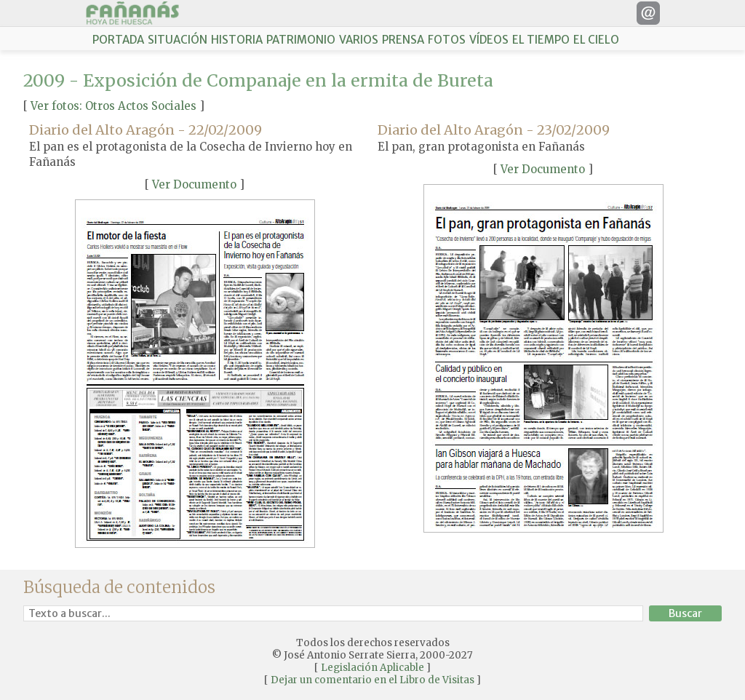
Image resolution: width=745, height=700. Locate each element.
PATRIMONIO (301, 40)
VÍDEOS (489, 40)
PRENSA (403, 40)
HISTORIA (237, 40)
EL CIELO (596, 40)
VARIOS (359, 40)
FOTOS (447, 40)
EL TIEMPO (541, 40)
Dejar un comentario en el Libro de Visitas (372, 680)
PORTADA (118, 40)
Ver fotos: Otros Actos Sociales (113, 106)
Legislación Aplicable (372, 668)
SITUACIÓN (178, 40)
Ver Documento (194, 184)
